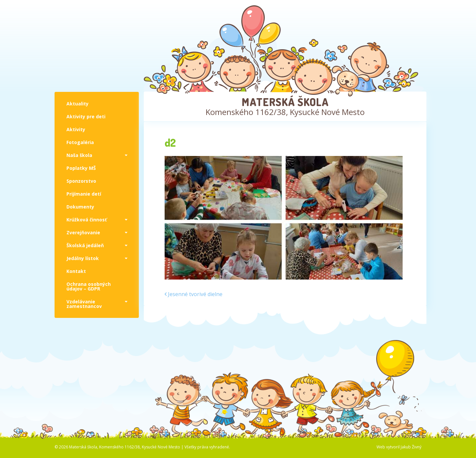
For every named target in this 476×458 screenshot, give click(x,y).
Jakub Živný (411, 447)
